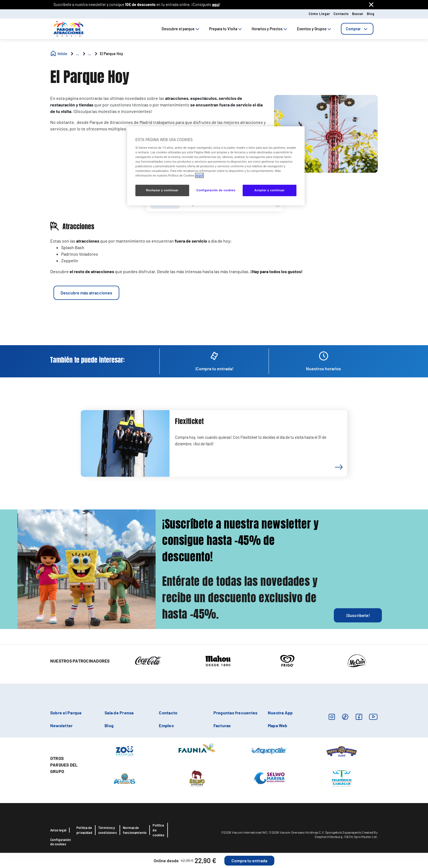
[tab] (357, 29)
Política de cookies (158, 830)
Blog (371, 14)
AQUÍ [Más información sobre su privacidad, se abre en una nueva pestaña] (199, 175)
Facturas (222, 725)
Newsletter (61, 725)
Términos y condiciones (108, 830)
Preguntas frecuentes (236, 713)
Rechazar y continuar (162, 190)
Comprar (357, 29)
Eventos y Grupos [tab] (315, 29)
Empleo (166, 725)
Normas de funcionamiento (135, 830)
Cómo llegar (319, 14)
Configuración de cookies (61, 842)
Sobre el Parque (66, 713)
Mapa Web (278, 725)
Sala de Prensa (119, 713)
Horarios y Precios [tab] (270, 29)
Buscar (358, 14)
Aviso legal (58, 830)
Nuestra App (280, 713)
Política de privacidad (84, 830)
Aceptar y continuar (270, 190)
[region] (216, 166)
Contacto (341, 14)
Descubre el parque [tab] (181, 29)
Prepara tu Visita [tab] (226, 29)
